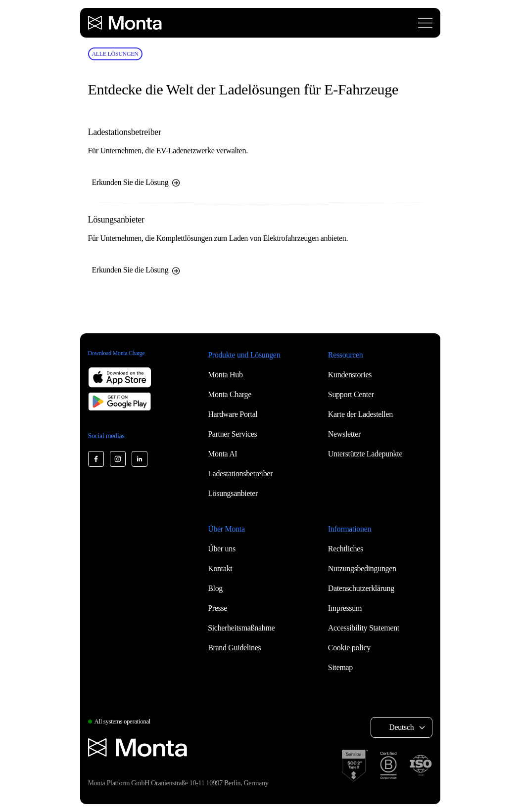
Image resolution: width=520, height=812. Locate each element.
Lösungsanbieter (233, 493)
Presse (217, 608)
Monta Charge (230, 394)
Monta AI (222, 454)
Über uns (222, 549)
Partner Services (232, 434)
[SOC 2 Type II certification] (355, 766)
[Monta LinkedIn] (140, 459)
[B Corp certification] (388, 766)
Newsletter (344, 434)
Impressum (345, 608)
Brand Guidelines (234, 648)
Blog (215, 588)
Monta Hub (225, 375)
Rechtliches (346, 549)
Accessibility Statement (364, 628)
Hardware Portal (233, 414)
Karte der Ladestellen (360, 414)
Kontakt (220, 568)
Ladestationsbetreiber (240, 474)
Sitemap (340, 667)
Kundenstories (350, 375)
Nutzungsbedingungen (362, 568)
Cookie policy (349, 648)
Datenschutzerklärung (361, 588)
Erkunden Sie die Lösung (136, 182)
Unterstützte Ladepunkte (365, 454)
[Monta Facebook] (96, 459)
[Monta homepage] (126, 23)
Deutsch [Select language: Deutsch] (401, 727)
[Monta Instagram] (118, 459)
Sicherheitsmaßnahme (241, 628)
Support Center (351, 394)
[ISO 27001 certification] (421, 766)
